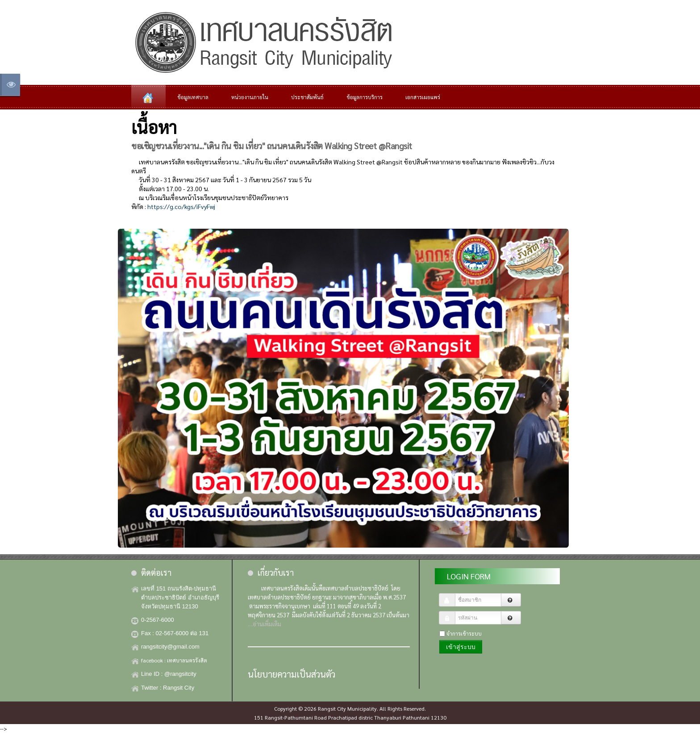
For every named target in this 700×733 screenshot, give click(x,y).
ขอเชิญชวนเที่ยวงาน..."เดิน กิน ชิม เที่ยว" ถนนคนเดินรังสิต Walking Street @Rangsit (272, 145)
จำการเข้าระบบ (464, 633)
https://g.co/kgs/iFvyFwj (181, 206)
